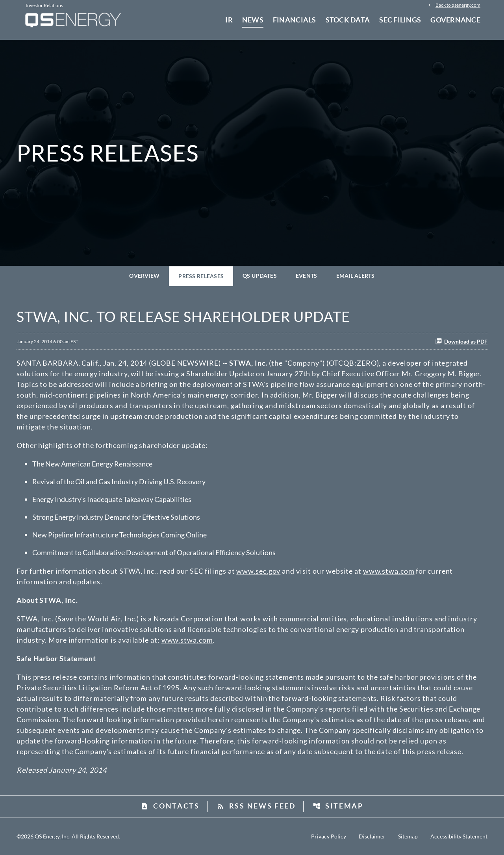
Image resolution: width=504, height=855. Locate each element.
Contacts (170, 806)
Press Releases (201, 276)
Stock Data (348, 20)
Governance (455, 20)
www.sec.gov (258, 571)
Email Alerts (356, 276)
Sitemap (338, 806)
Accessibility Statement (459, 836)
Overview (144, 276)
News (253, 20)
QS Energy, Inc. (53, 836)
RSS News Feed (256, 806)
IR (229, 20)
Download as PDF (461, 341)
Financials (295, 20)
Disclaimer (372, 836)
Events (307, 276)
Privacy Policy (329, 836)
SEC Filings (400, 20)
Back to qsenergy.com (458, 5)
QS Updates (260, 276)
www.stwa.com (389, 571)
